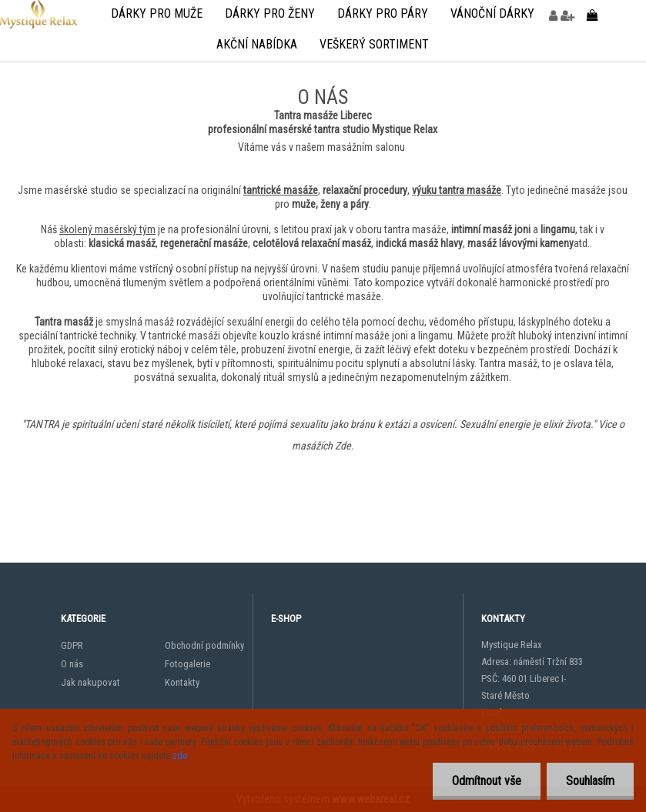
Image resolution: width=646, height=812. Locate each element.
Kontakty (182, 682)
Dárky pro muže (157, 13)
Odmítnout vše (487, 781)
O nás (72, 664)
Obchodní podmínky (204, 645)
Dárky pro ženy (270, 13)
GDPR (72, 645)
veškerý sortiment (374, 44)
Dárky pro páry (383, 13)
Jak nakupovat (90, 682)
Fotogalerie (187, 664)
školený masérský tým (107, 229)
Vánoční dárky (492, 13)
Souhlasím (590, 781)
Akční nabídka (257, 44)
